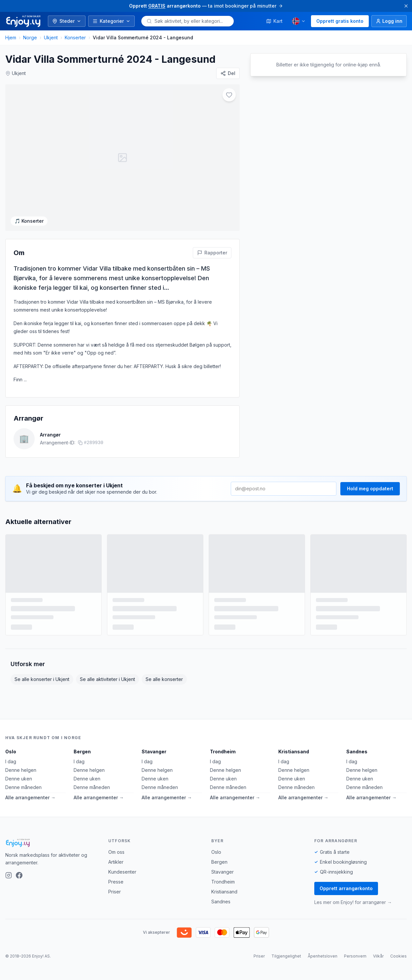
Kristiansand (294, 752)
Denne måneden (23, 787)
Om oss (116, 852)
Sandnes (357, 752)
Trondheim (223, 752)
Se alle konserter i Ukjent (42, 679)
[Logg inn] (389, 21)
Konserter (75, 38)
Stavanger (154, 752)
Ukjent (51, 38)
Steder (67, 21)
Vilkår (378, 956)
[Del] (228, 73)
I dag (11, 761)
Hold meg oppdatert (370, 489)
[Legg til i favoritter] (229, 95)
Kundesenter (122, 872)
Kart (274, 21)
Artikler (116, 862)
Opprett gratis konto (340, 21)
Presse (116, 882)
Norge (30, 38)
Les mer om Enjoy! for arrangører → (353, 902)
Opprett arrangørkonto (346, 888)
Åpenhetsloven (323, 956)
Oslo (11, 752)
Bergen (82, 752)
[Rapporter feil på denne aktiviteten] (212, 253)
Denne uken (19, 779)
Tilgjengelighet (286, 956)
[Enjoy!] (51, 843)
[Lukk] (406, 6)
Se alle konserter (164, 679)
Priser (115, 892)
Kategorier (111, 21)
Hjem (11, 38)
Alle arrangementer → (30, 797)
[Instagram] (9, 875)
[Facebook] (19, 875)
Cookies (398, 956)
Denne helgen (21, 770)
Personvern (355, 956)
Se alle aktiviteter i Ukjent (107, 679)
